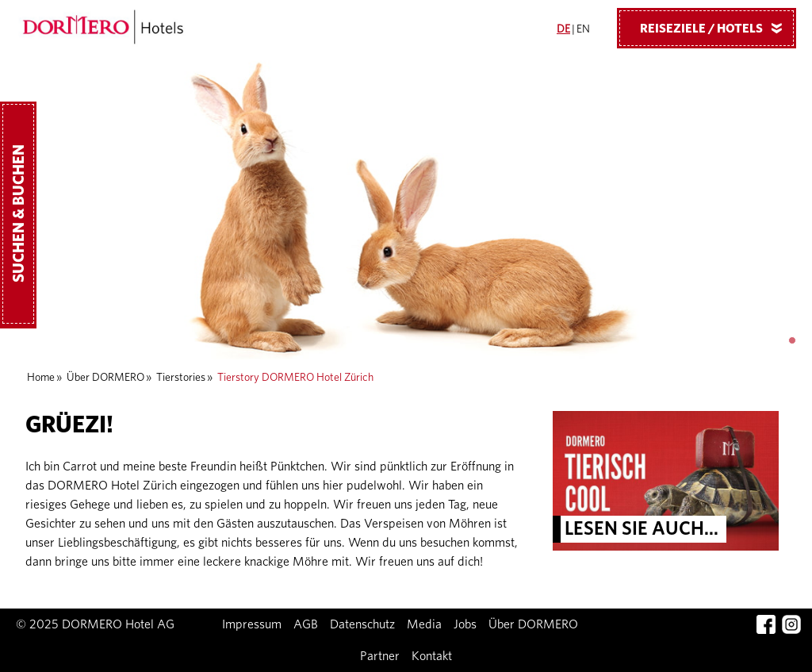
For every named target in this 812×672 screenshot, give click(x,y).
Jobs (465, 624)
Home (41, 378)
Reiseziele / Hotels (717, 28)
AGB (306, 624)
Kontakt (432, 656)
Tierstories (181, 378)
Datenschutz (362, 624)
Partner (380, 656)
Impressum (252, 624)
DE (563, 29)
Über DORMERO (105, 378)
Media (424, 624)
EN (583, 29)
